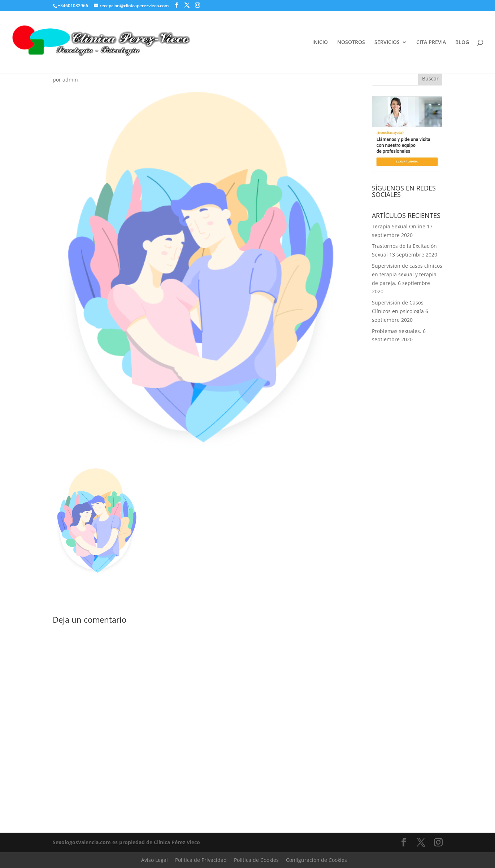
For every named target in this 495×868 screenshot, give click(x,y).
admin (70, 80)
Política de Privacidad (201, 860)
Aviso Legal (155, 860)
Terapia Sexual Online (399, 226)
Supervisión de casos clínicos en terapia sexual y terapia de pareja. (407, 274)
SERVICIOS (387, 43)
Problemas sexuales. (397, 331)
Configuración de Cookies (316, 860)
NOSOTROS (351, 43)
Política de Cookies (256, 860)
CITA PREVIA (431, 43)
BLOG (462, 43)
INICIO (320, 43)
